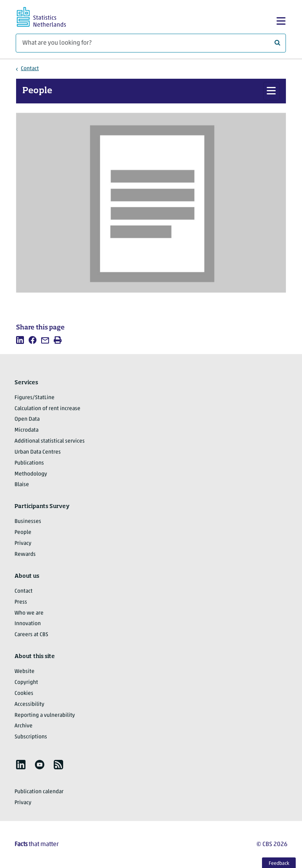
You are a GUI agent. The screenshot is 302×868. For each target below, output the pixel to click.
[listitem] (20, 340)
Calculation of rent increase (47, 409)
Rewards (25, 554)
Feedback (279, 863)
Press (21, 602)
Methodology (31, 474)
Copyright (26, 683)
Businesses (28, 522)
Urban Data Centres (38, 452)
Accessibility (29, 704)
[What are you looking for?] (151, 43)
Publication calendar (39, 792)
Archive (24, 726)
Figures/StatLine (35, 398)
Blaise (22, 485)
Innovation (28, 624)
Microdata (26, 430)
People (37, 91)
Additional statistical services (50, 441)
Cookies (24, 693)
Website (25, 672)
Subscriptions (31, 737)
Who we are (29, 613)
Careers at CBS (31, 635)
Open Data (27, 419)
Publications (29, 463)
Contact (30, 69)
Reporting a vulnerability (45, 715)
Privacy (23, 543)
